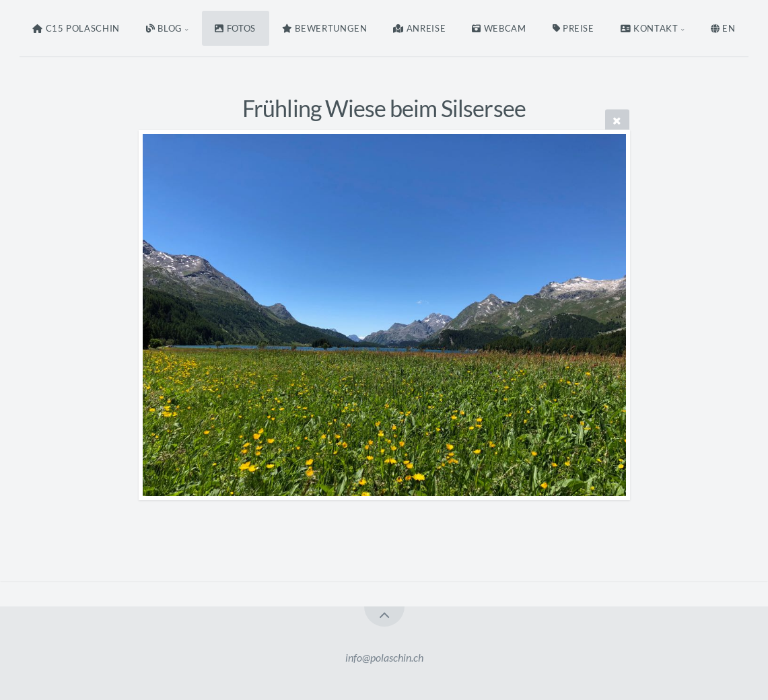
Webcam (499, 28)
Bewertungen (324, 28)
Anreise (419, 28)
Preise (573, 28)
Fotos (235, 28)
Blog (164, 28)
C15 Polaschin (76, 28)
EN (723, 28)
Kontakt (650, 28)
